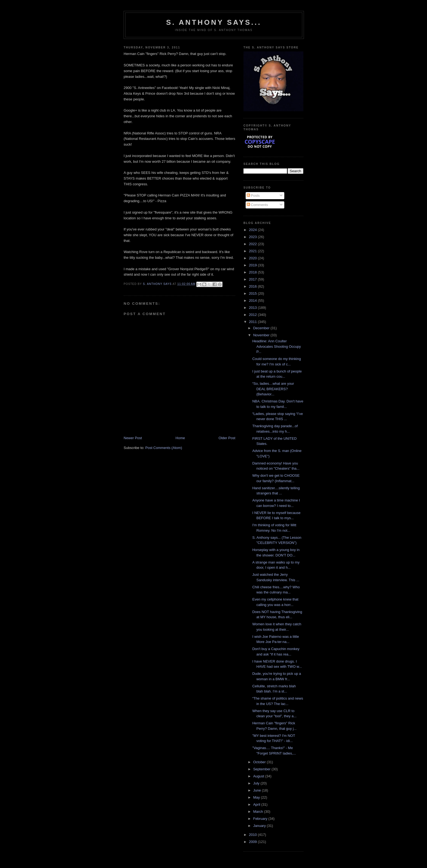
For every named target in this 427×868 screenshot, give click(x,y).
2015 (253, 293)
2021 (253, 251)
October (260, 762)
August (259, 776)
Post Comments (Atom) (164, 448)
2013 (253, 308)
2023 (253, 237)
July (257, 783)
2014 (253, 301)
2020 (253, 258)
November (262, 335)
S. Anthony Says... (214, 22)
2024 (253, 230)
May (257, 797)
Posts (253, 196)
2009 (253, 842)
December (262, 328)
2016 (253, 286)
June (258, 790)
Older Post (227, 438)
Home (180, 438)
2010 (253, 835)
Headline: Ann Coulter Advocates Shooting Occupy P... (276, 346)
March (259, 812)
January (260, 826)
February (261, 819)
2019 (253, 265)
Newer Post (133, 438)
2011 (253, 322)
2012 (253, 315)
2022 (253, 244)
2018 (253, 272)
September (262, 769)
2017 (253, 279)
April (257, 804)
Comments (257, 205)
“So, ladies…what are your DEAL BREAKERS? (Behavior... (273, 389)
